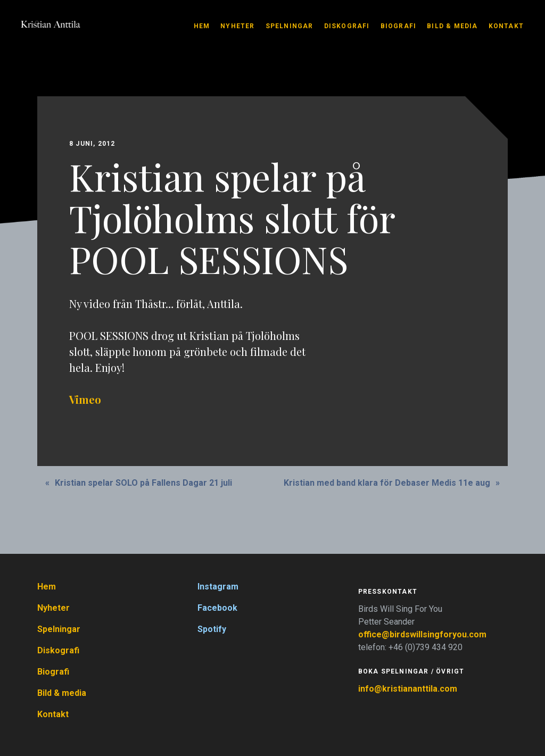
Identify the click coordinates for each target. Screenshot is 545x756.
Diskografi (347, 26)
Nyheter (237, 26)
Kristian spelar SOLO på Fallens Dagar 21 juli (143, 483)
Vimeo (85, 399)
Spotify (212, 629)
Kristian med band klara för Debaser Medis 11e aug (387, 483)
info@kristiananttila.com (408, 689)
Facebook (217, 608)
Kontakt (506, 26)
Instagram (218, 587)
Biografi (399, 26)
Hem (202, 26)
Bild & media (452, 26)
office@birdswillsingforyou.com (423, 634)
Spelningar (290, 26)
